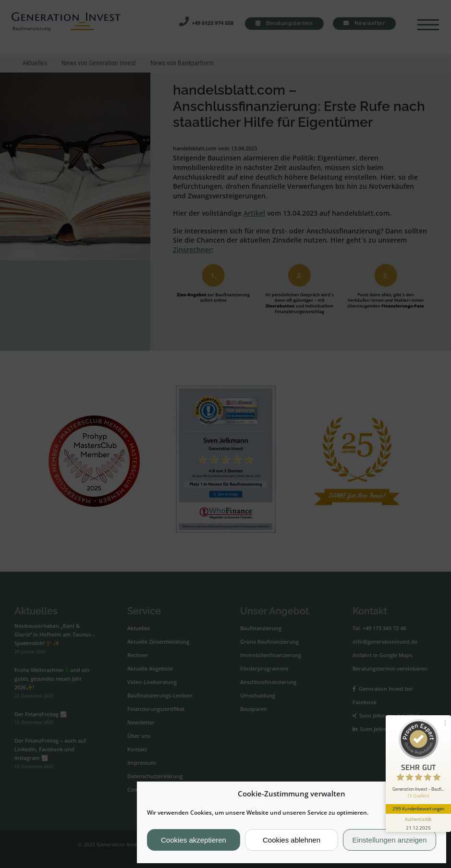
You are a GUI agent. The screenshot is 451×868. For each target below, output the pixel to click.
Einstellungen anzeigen (389, 840)
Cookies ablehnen (292, 840)
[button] (431, 794)
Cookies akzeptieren (194, 840)
